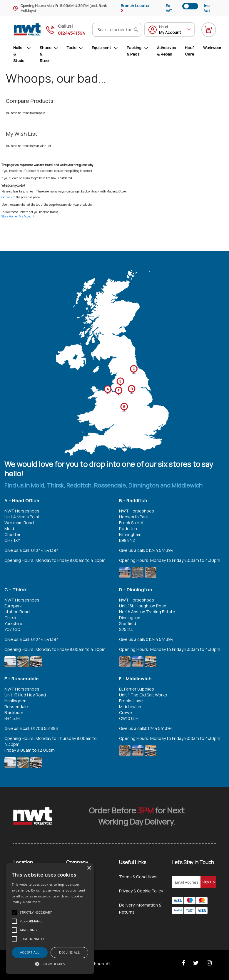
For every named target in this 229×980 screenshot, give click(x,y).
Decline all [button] (69, 952)
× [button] (89, 868)
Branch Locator (135, 6)
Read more (32, 902)
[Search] (136, 30)
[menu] (117, 54)
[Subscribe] (208, 882)
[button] (50, 964)
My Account (27, 216)
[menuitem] (24, 54)
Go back (7, 197)
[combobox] (117, 30)
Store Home (9, 216)
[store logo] (27, 30)
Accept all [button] (30, 952)
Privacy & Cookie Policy (141, 891)
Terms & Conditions (138, 877)
